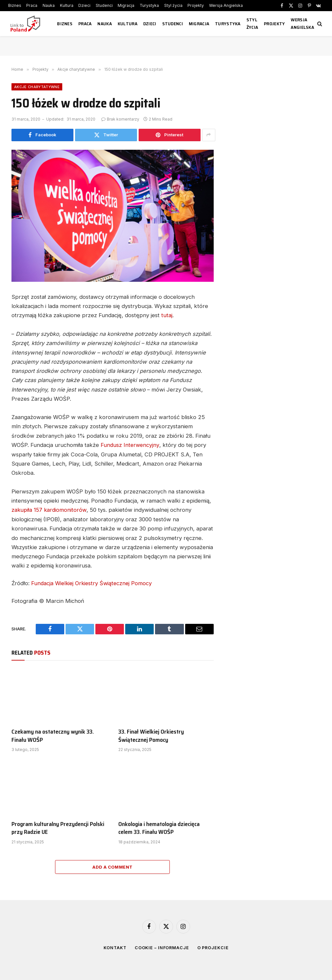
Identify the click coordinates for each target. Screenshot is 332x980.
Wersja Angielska (226, 5)
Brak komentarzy (120, 119)
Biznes (15, 5)
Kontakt (114, 947)
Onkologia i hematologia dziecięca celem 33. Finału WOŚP (159, 827)
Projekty (196, 5)
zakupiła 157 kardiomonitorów (50, 509)
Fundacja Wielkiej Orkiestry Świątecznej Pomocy (93, 583)
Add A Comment (112, 866)
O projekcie (214, 947)
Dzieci (84, 5)
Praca (32, 5)
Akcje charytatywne (37, 87)
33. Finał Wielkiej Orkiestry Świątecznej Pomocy (151, 735)
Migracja (126, 5)
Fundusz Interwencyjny (130, 445)
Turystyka (149, 5)
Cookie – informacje (162, 947)
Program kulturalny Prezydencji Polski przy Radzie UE (58, 827)
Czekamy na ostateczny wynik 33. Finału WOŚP (53, 735)
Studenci (104, 5)
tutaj (167, 315)
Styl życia (173, 5)
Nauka (49, 5)
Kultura (67, 5)
